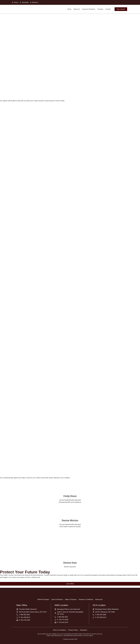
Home (69, 9)
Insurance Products (89, 9)
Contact (108, 9)
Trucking (100, 9)
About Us (77, 9)
